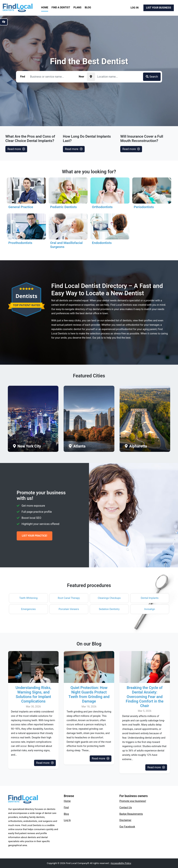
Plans (78, 8)
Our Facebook (127, 827)
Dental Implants (150, 598)
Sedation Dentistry (109, 609)
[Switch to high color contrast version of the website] (4, 22)
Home (45, 8)
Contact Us (126, 807)
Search (152, 77)
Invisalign (150, 609)
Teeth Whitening (28, 598)
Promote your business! (133, 801)
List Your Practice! (35, 536)
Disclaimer (125, 820)
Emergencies (28, 609)
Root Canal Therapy (69, 598)
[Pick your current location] (91, 77)
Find (66, 807)
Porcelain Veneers (69, 609)
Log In (135, 8)
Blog (88, 8)
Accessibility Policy (121, 863)
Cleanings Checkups (109, 598)
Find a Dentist (61, 8)
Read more (16, 149)
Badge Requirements (131, 814)
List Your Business (159, 8)
